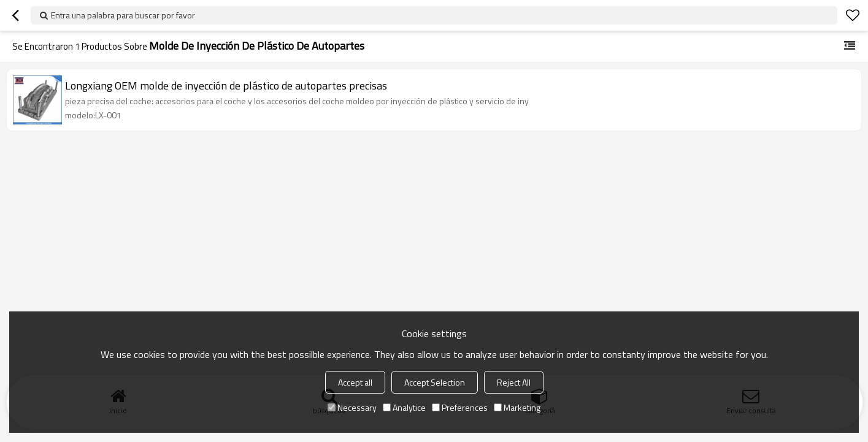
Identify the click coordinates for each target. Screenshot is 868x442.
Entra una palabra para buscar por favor (123, 15)
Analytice (404, 407)
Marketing (517, 407)
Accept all (355, 382)
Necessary (352, 407)
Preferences (460, 407)
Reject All (514, 382)
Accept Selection (435, 382)
